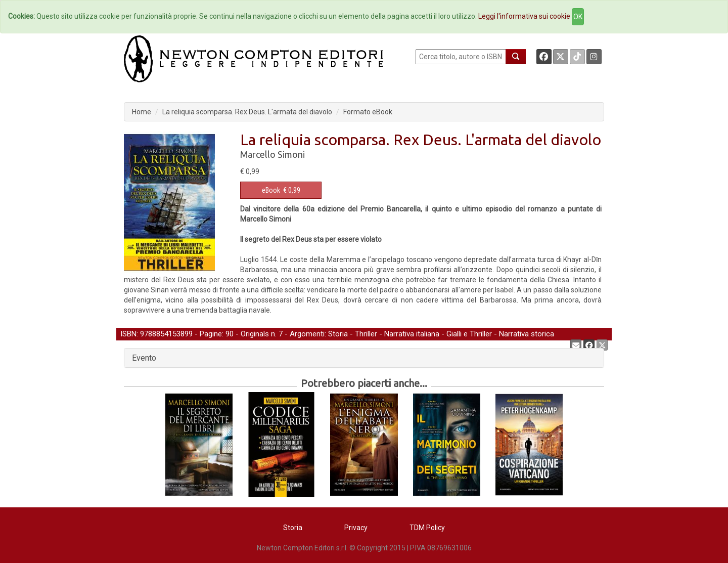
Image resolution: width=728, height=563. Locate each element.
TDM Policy (427, 528)
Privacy (356, 528)
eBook (271, 190)
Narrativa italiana (412, 334)
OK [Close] (578, 17)
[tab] (364, 358)
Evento (144, 358)
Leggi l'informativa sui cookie (524, 16)
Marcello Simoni (272, 154)
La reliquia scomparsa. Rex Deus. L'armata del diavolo (247, 112)
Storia (338, 334)
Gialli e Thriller (469, 334)
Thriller (366, 334)
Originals (255, 334)
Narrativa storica (527, 334)
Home (142, 112)
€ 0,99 (281, 190)
